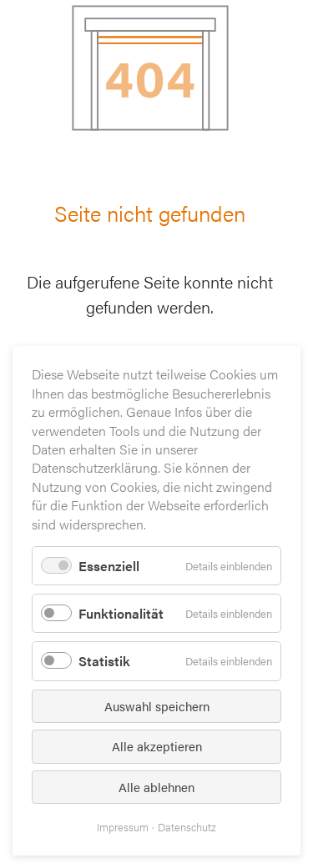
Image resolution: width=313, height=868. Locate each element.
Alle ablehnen (156, 787)
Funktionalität (121, 613)
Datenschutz (187, 827)
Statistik (104, 661)
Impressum (123, 827)
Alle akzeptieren (157, 746)
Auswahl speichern (157, 706)
